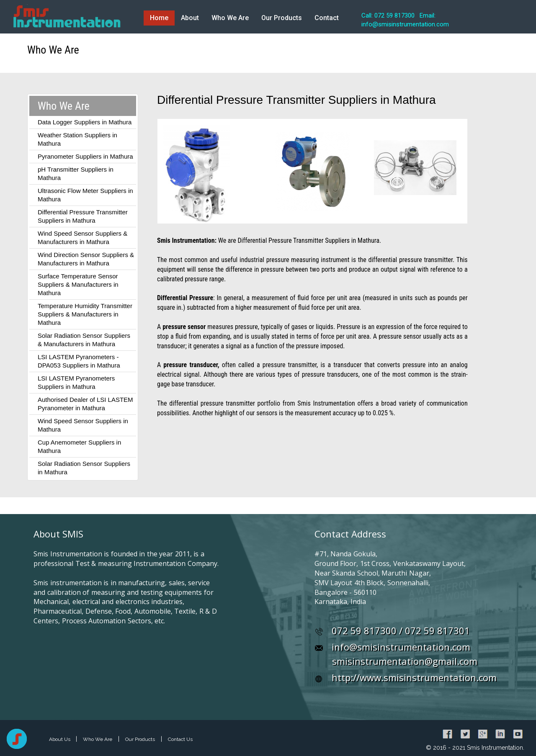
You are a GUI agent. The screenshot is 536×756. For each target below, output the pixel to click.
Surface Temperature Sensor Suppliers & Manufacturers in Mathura (78, 284)
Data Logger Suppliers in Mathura (85, 122)
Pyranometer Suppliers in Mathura (85, 156)
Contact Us (180, 739)
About (190, 18)
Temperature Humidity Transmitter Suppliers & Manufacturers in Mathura (85, 314)
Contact (327, 18)
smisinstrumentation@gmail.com (405, 661)
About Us (60, 739)
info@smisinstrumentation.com (401, 647)
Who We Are (230, 18)
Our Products (282, 18)
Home (159, 18)
